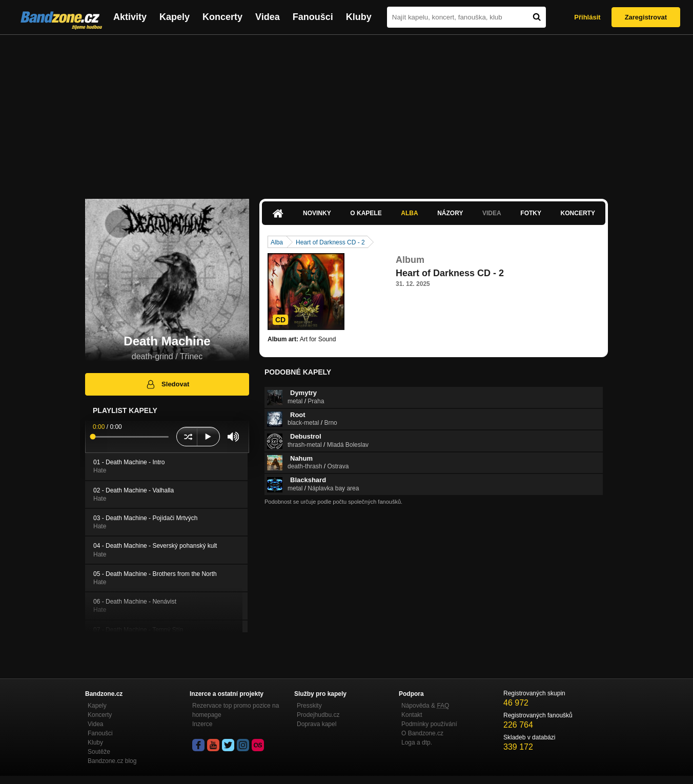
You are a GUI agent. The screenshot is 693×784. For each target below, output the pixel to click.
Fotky (531, 213)
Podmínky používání (429, 724)
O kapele (366, 213)
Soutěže (99, 752)
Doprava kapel (317, 724)
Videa (268, 17)
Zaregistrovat (646, 17)
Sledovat (167, 384)
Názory (450, 213)
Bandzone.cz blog (112, 761)
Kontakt (412, 715)
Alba (409, 213)
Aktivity (130, 17)
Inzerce (202, 724)
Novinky (317, 213)
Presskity (309, 706)
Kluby (359, 17)
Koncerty (222, 17)
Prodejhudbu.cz (318, 715)
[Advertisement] (346, 112)
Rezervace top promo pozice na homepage (236, 710)
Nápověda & (425, 706)
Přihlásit (587, 17)
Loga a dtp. (417, 742)
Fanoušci (313, 17)
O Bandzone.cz (422, 733)
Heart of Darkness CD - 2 (330, 242)
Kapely (175, 17)
